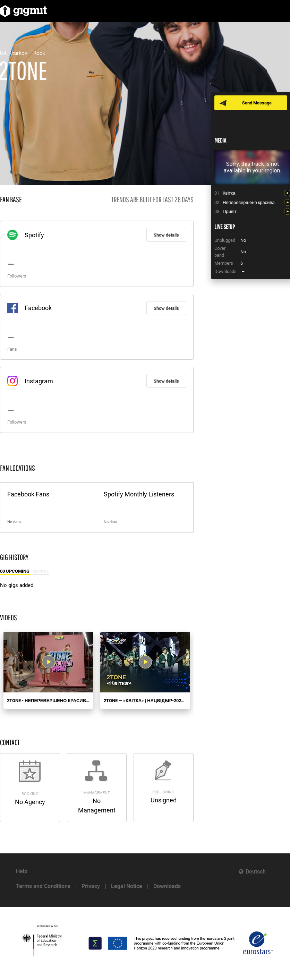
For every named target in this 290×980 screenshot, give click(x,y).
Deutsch (256, 872)
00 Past (41, 571)
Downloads (167, 886)
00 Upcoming (15, 571)
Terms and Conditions (43, 886)
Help (22, 871)
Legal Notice (127, 886)
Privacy (91, 886)
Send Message (257, 103)
